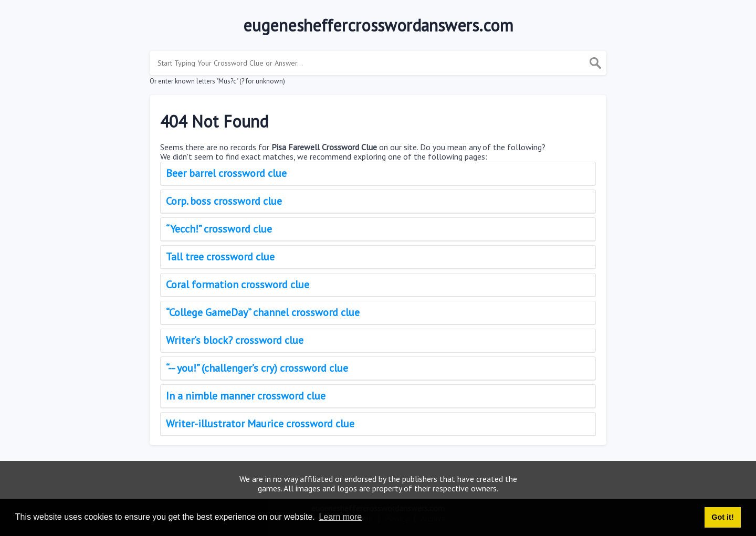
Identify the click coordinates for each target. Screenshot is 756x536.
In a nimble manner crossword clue (246, 396)
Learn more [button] (340, 517)
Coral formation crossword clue (238, 285)
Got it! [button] (722, 517)
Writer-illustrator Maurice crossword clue (260, 424)
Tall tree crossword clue (220, 257)
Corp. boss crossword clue (224, 201)
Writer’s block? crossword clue (235, 340)
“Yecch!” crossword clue (219, 229)
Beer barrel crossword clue (226, 173)
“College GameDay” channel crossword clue (263, 312)
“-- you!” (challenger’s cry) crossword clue (257, 368)
